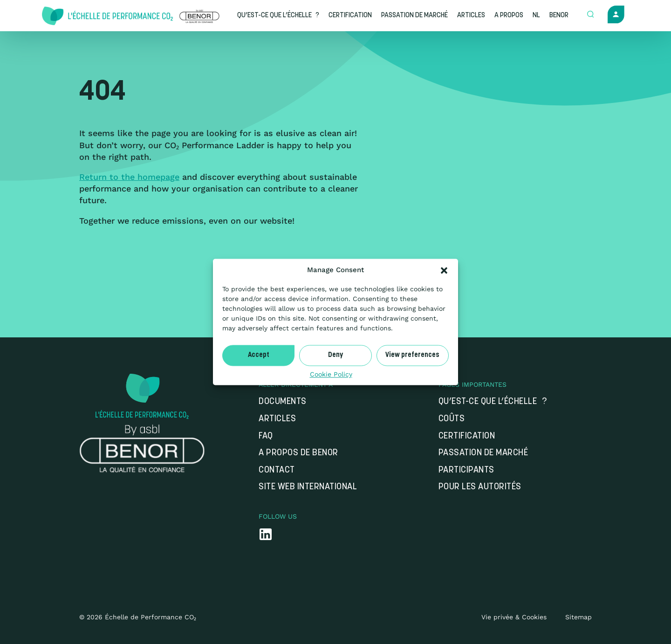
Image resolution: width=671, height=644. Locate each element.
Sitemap (579, 617)
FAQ (266, 436)
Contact (277, 470)
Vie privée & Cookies (514, 617)
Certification (467, 436)
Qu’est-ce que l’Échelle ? (493, 402)
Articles (277, 419)
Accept (259, 355)
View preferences (412, 355)
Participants (466, 470)
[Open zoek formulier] (590, 15)
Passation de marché (483, 453)
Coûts (452, 419)
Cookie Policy (331, 374)
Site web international (308, 487)
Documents (283, 402)
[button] (444, 270)
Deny (335, 355)
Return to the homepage (129, 177)
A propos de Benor (298, 453)
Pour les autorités (480, 487)
